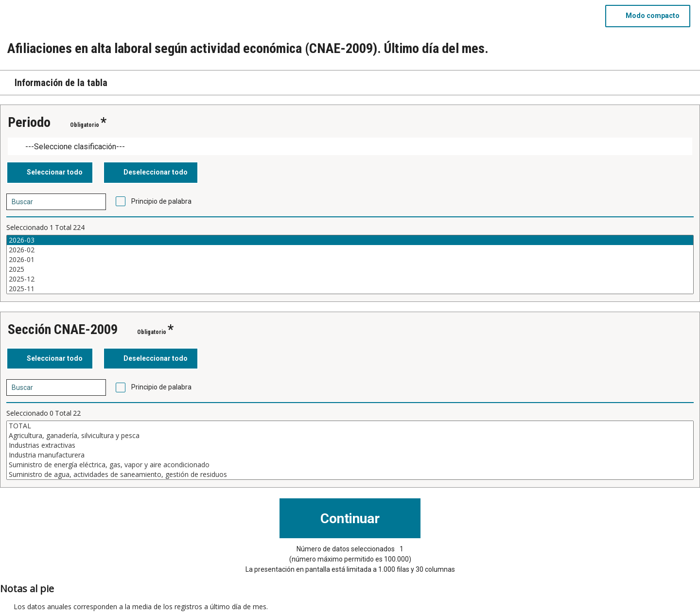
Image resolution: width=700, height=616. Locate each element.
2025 (350, 269)
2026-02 (350, 250)
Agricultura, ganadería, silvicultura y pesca (350, 436)
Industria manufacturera (350, 455)
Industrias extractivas (350, 445)
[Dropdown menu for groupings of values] (350, 147)
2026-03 (350, 240)
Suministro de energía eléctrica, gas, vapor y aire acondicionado (350, 465)
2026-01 (350, 260)
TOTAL (350, 426)
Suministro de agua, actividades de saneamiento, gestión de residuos (350, 475)
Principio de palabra (161, 201)
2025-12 (350, 279)
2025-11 (350, 289)
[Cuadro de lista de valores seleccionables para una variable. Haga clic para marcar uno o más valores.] (350, 264)
